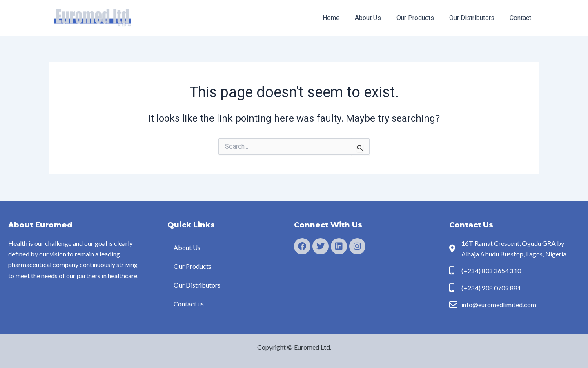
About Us (376, 18)
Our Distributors (475, 18)
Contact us (189, 304)
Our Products (421, 18)
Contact (522, 18)
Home (341, 18)
